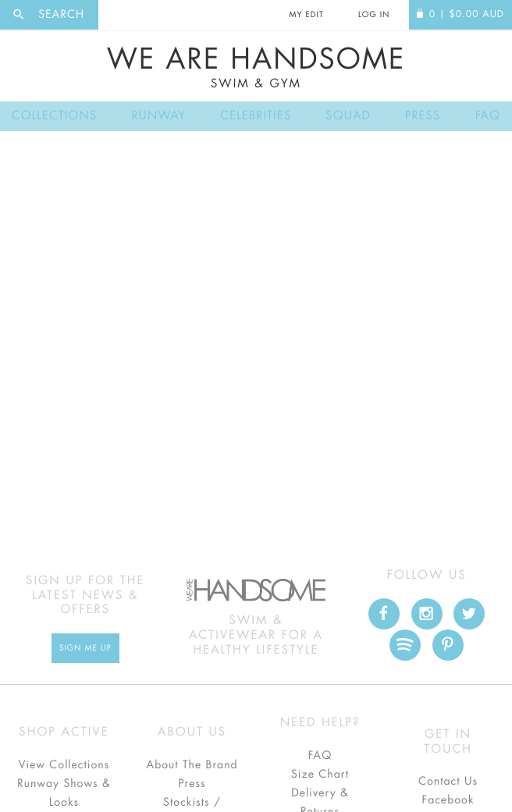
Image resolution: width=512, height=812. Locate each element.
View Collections (64, 765)
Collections (54, 116)
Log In (374, 15)
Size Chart (320, 775)
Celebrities (256, 116)
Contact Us (448, 782)
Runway (158, 116)
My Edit (306, 15)
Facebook (448, 800)
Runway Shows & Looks (64, 793)
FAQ (488, 116)
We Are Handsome (256, 68)
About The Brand (192, 765)
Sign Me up (85, 648)
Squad (348, 116)
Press (423, 116)
